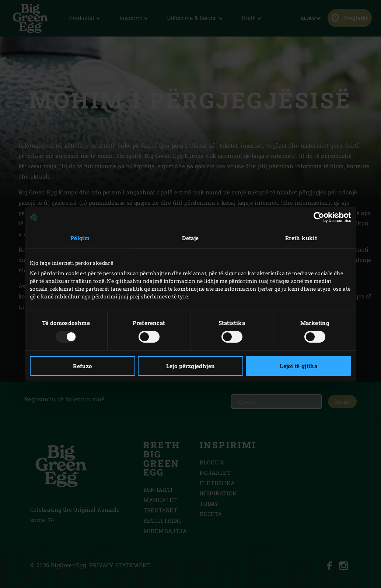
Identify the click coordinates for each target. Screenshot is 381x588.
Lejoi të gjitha (298, 366)
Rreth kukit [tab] (301, 238)
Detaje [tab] (190, 238)
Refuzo (82, 366)
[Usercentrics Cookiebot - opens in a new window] (319, 217)
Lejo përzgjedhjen (191, 366)
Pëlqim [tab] (80, 238)
